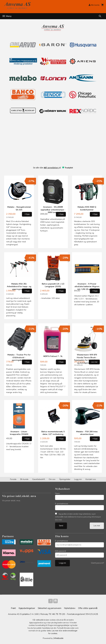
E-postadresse (61, 541)
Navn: (58, 493)
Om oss (52, 479)
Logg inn (78, 479)
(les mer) (58, 520)
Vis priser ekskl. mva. (11, 501)
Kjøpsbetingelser (27, 608)
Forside (13, 479)
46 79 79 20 (59, 614)
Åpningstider (65, 479)
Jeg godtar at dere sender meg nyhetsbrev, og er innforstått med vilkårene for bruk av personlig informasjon (78, 517)
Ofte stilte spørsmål (88, 608)
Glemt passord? (97, 563)
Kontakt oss (91, 479)
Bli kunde (24, 479)
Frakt (13, 608)
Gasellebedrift (39, 479)
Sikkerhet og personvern (50, 608)
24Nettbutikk (58, 638)
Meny (7, 16)
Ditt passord (60, 551)
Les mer (97, 526)
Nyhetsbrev (70, 608)
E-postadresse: (62, 504)
